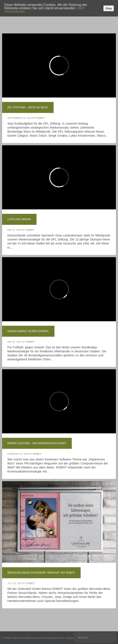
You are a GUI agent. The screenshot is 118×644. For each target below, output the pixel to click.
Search (83, 638)
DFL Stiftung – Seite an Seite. (28, 107)
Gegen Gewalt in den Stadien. (28, 331)
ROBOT (40, 118)
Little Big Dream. (19, 219)
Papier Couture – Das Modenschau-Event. (37, 443)
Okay (109, 8)
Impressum (72, 638)
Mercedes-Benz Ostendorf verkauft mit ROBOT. (41, 573)
